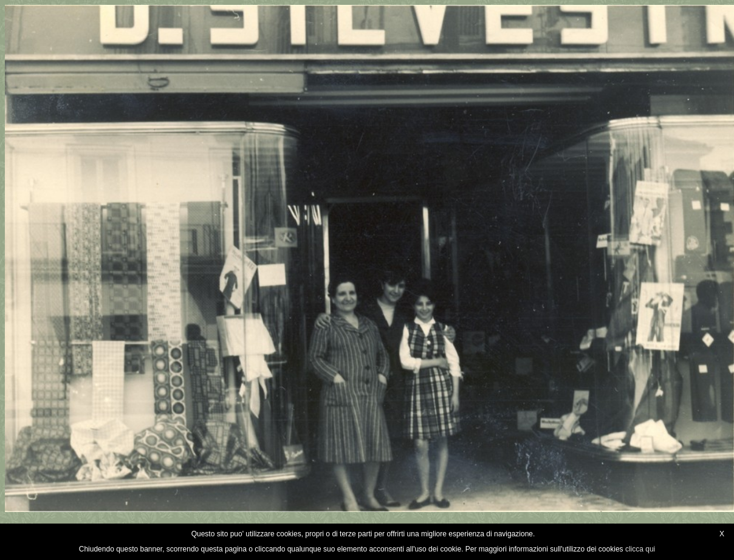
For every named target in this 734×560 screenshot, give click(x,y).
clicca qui (640, 549)
